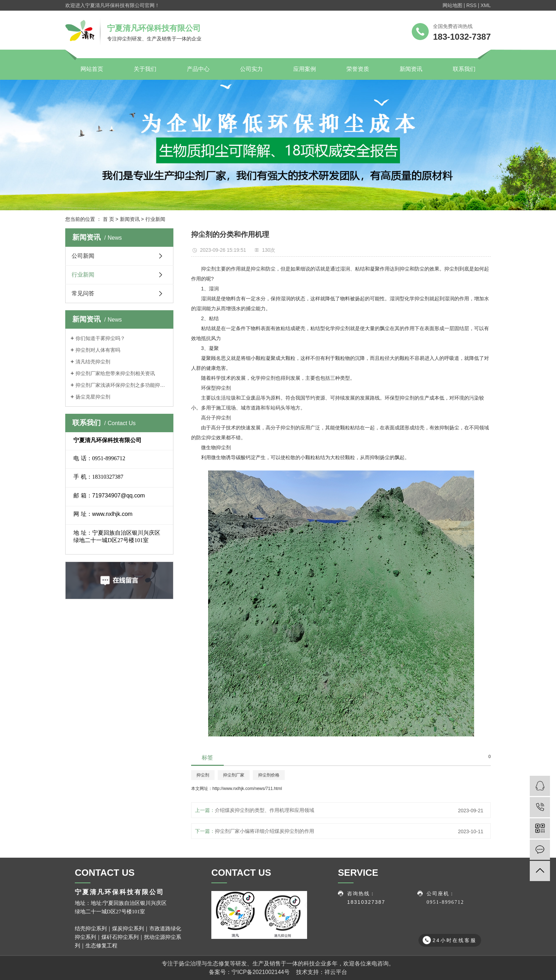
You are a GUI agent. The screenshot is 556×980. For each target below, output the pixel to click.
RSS (471, 5)
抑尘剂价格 (269, 775)
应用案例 (305, 69)
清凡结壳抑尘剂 (93, 362)
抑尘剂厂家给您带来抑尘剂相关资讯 (115, 373)
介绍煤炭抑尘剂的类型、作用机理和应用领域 (265, 810)
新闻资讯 (411, 69)
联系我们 (464, 69)
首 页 (109, 219)
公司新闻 (83, 256)
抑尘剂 (203, 775)
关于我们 (145, 69)
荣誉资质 (358, 69)
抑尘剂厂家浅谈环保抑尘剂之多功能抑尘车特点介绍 (122, 385)
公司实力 (251, 69)
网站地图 (452, 5)
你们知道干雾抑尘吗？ (100, 338)
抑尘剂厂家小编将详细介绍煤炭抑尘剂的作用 (265, 831)
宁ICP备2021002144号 (261, 972)
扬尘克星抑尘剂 (93, 397)
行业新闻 (155, 219)
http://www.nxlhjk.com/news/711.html (247, 789)
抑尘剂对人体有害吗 (98, 350)
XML (486, 5)
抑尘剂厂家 (234, 775)
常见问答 (83, 293)
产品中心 (198, 69)
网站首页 (92, 69)
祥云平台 (336, 972)
